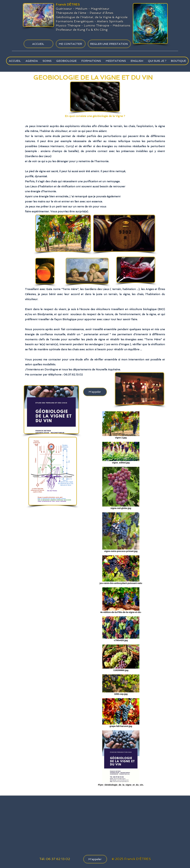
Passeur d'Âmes (101, 13)
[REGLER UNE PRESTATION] (109, 44)
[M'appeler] (95, 392)
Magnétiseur (100, 9)
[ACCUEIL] (38, 44)
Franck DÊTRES (68, 4)
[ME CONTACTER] (71, 44)
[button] (47, 61)
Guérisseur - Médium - (73, 9)
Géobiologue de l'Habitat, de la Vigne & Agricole (92, 17)
